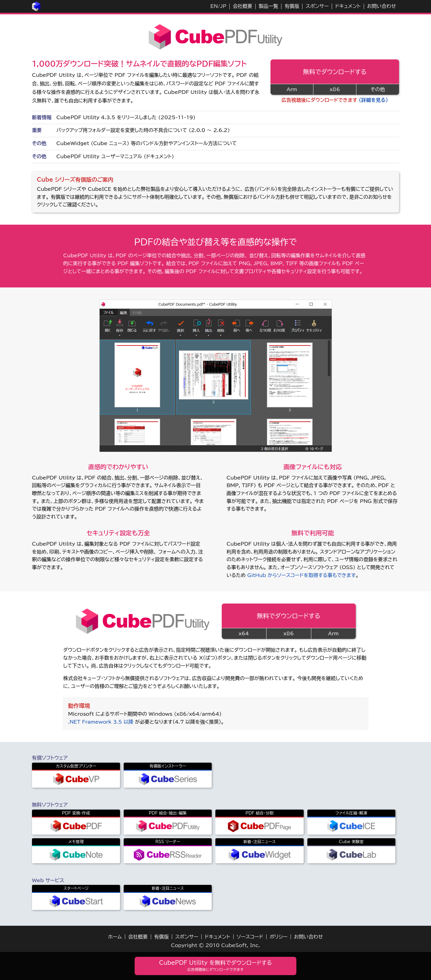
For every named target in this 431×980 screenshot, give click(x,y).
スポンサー (317, 6)
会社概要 (242, 6)
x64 (244, 633)
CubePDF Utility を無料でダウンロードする (215, 966)
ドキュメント (348, 6)
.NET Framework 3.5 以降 (101, 722)
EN (214, 6)
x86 (335, 89)
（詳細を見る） (373, 100)
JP (223, 6)
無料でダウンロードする (335, 72)
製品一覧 (268, 6)
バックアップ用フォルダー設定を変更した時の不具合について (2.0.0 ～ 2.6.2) (143, 130)
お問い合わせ (382, 6)
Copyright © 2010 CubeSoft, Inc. (215, 945)
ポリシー (279, 937)
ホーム (115, 937)
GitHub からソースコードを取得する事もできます (302, 575)
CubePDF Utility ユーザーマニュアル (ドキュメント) (115, 156)
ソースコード (250, 937)
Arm (292, 89)
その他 (378, 89)
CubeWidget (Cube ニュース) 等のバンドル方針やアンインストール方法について (147, 143)
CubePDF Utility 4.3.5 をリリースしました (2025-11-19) (126, 117)
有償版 (292, 6)
